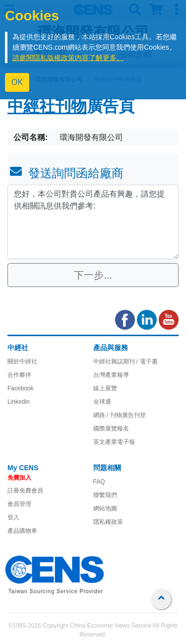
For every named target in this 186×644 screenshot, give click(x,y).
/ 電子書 (146, 361)
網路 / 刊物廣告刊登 (120, 415)
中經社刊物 (47, 108)
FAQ (99, 482)
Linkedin (19, 402)
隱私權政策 (108, 522)
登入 (13, 517)
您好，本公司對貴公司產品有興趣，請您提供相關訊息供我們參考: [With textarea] (93, 222)
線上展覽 (105, 388)
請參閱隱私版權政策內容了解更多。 (68, 58)
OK (17, 82)
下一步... (93, 275)
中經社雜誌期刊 (114, 361)
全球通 (102, 402)
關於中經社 (22, 361)
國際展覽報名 (111, 429)
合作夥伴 (19, 375)
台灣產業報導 (111, 375)
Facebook (21, 388)
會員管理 (19, 504)
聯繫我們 (105, 495)
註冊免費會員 (25, 491)
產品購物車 (22, 531)
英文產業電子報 (114, 442)
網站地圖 (105, 508)
